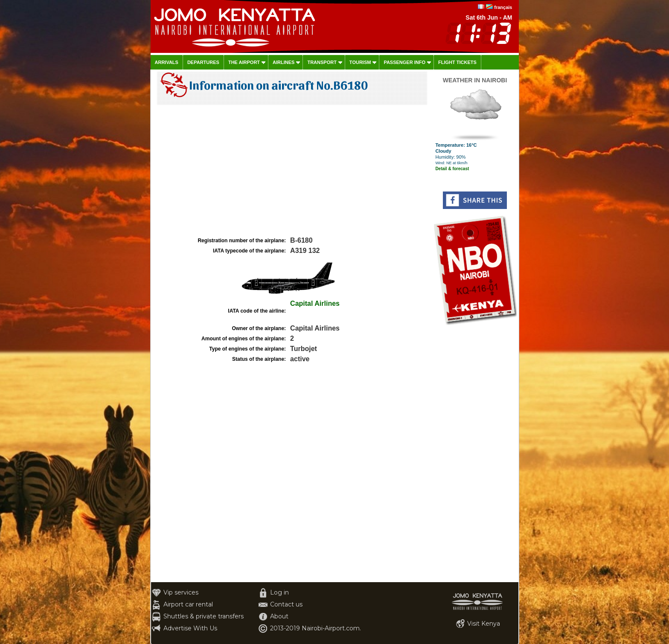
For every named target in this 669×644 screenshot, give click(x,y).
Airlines (284, 62)
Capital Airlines (315, 303)
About (279, 616)
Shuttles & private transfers (204, 616)
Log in (279, 592)
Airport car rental (188, 604)
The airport (244, 62)
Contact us (286, 604)
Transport (322, 62)
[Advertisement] (291, 171)
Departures (203, 62)
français (503, 7)
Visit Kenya (484, 624)
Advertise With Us (190, 628)
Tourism (360, 62)
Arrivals (167, 62)
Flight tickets (457, 62)
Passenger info (404, 62)
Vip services (181, 592)
